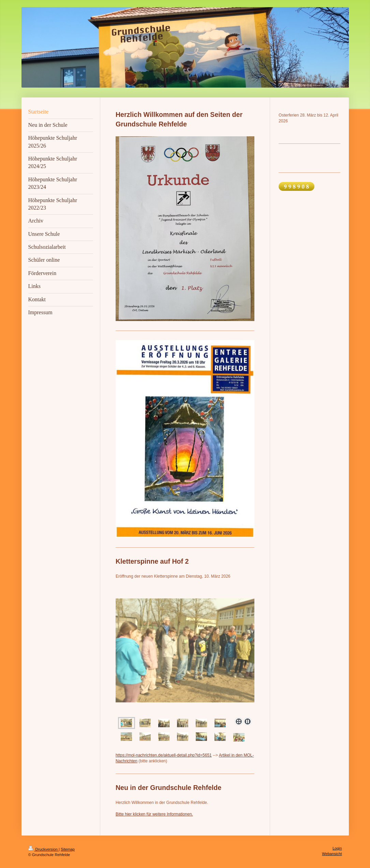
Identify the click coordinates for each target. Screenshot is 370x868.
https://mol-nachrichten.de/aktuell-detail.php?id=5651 (164, 755)
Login (337, 848)
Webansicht (332, 854)
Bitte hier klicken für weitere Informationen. (154, 814)
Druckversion (44, 849)
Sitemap (68, 849)
